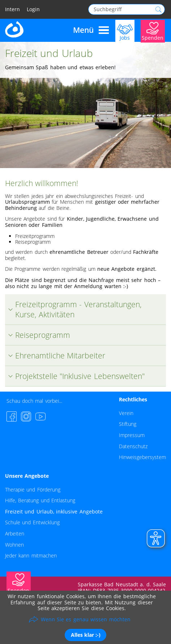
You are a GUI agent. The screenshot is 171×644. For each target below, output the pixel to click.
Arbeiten (15, 533)
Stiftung (128, 424)
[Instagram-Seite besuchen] (26, 416)
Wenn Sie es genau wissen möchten (86, 619)
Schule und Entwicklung (32, 522)
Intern (12, 10)
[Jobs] (125, 30)
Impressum (132, 435)
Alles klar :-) (86, 635)
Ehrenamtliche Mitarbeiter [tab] (55, 356)
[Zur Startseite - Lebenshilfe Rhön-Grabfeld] (15, 29)
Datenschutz (133, 446)
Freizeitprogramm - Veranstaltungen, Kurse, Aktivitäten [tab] (73, 309)
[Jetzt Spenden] (153, 30)
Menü (91, 30)
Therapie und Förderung (33, 489)
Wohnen (14, 545)
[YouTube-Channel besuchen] (40, 416)
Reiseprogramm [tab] (38, 335)
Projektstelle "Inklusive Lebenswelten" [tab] (75, 376)
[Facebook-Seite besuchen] (12, 416)
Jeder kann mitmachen (31, 555)
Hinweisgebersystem (142, 457)
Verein (126, 413)
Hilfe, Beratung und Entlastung (40, 500)
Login (33, 10)
